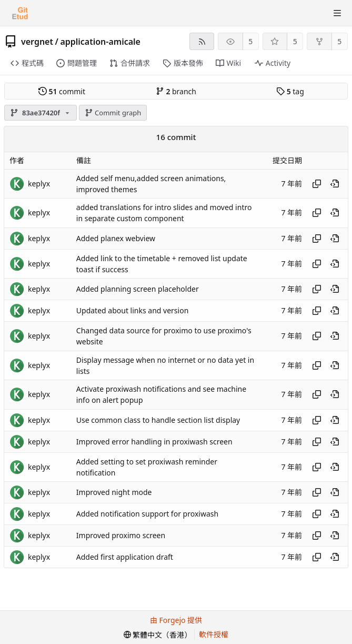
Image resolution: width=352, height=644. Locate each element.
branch (176, 91)
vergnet (37, 42)
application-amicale (100, 42)
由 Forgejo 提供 (176, 620)
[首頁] (20, 13)
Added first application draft (125, 557)
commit (62, 91)
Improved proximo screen (121, 536)
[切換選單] (337, 13)
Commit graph (113, 113)
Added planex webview (116, 238)
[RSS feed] (202, 41)
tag (290, 91)
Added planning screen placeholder (138, 289)
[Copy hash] (317, 184)
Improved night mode (114, 493)
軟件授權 (214, 634)
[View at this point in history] (335, 184)
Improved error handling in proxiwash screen (154, 442)
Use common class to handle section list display (158, 420)
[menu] (158, 635)
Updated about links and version (132, 311)
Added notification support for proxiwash (147, 514)
